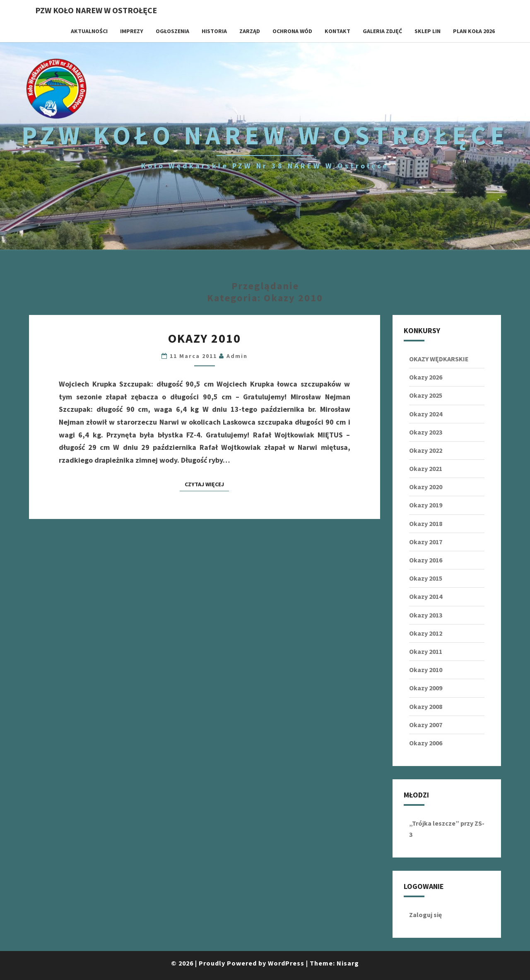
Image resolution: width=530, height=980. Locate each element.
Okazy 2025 (426, 395)
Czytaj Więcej (207, 484)
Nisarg (348, 963)
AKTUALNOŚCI (89, 31)
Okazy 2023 (426, 432)
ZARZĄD (250, 31)
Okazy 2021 (426, 468)
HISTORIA (214, 31)
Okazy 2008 (426, 706)
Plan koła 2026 (474, 31)
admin (237, 356)
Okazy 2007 (426, 725)
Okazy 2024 (426, 414)
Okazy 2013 (426, 615)
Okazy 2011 (426, 651)
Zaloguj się (425, 915)
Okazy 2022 (426, 450)
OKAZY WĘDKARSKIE (439, 359)
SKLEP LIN (428, 31)
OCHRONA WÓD (292, 31)
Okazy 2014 (426, 596)
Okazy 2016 (426, 560)
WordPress (286, 963)
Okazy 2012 (426, 633)
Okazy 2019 (426, 505)
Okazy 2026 (426, 377)
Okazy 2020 (426, 487)
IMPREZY (132, 31)
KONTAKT (337, 31)
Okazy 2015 (426, 578)
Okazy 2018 (426, 524)
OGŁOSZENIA (172, 31)
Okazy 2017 (426, 542)
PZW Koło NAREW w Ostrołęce (96, 10)
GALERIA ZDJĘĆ (382, 31)
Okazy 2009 (426, 688)
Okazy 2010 (205, 338)
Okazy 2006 (426, 743)
